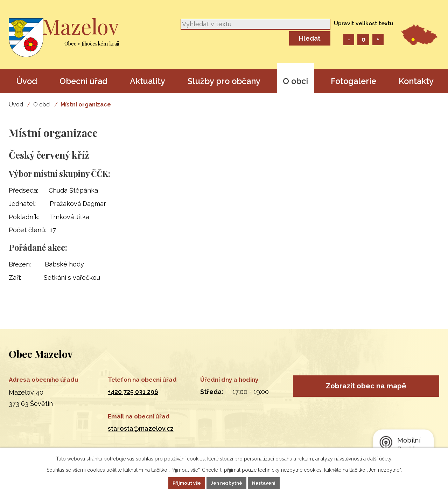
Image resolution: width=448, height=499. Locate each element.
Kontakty (416, 81)
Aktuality (148, 81)
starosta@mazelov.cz (141, 428)
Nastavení (274, 483)
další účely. (380, 457)
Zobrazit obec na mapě (366, 389)
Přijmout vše (177, 483)
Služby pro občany (224, 81)
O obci (295, 81)
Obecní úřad (83, 81)
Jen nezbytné (227, 483)
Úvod (27, 81)
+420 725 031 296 (133, 392)
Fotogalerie (353, 81)
